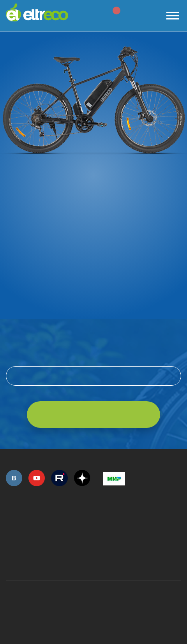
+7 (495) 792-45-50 (10, 524)
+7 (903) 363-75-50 (108, 560)
